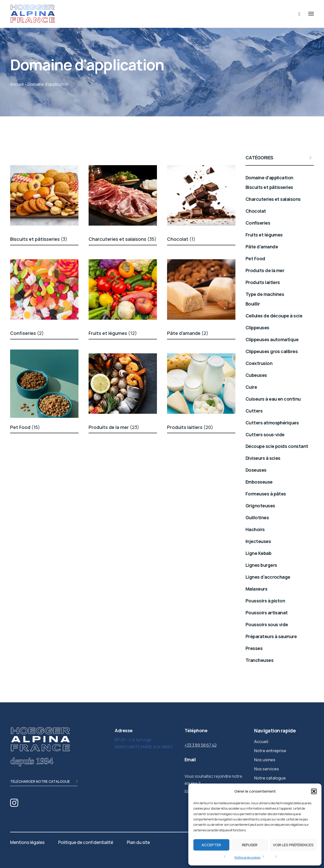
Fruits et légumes (113, 333)
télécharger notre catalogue (44, 782)
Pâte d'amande (188, 333)
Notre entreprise (270, 751)
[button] (314, 791)
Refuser (250, 845)
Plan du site (138, 842)
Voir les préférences (293, 845)
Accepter (211, 845)
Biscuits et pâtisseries (39, 239)
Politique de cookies (247, 858)
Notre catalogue (270, 778)
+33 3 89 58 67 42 (201, 745)
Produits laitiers (190, 427)
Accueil (17, 84)
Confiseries (27, 333)
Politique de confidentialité (86, 842)
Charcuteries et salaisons (123, 239)
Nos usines (265, 760)
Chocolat (181, 239)
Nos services (267, 769)
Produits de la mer (114, 427)
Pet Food (25, 427)
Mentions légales (27, 842)
